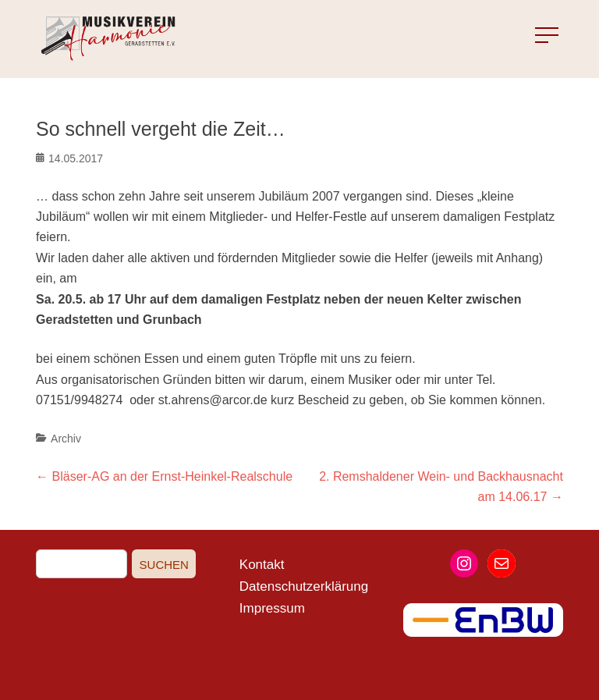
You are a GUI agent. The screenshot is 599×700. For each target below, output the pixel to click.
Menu (533, 36)
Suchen (164, 565)
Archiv (66, 439)
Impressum (272, 608)
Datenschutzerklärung (304, 586)
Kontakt (262, 565)
